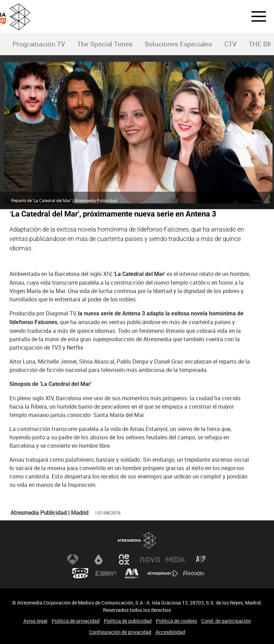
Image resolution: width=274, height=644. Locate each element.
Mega (175, 559)
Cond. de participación (226, 621)
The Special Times (105, 44)
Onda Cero (80, 573)
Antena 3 (73, 559)
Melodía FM (132, 573)
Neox (124, 559)
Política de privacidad (76, 621)
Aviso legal (35, 621)
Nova (150, 559)
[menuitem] (39, 44)
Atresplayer (163, 573)
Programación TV (39, 44)
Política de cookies (176, 621)
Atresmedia (137, 540)
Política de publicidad (128, 621)
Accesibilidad (170, 632)
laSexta (99, 559)
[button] (254, 16)
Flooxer (194, 573)
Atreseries (201, 559)
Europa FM (106, 573)
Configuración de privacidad (120, 632)
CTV (230, 44)
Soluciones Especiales (178, 44)
